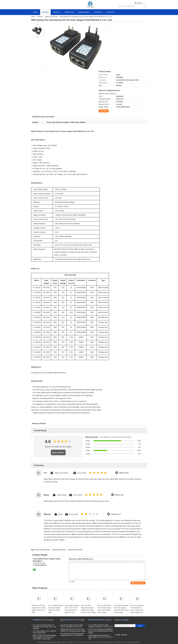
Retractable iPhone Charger (100, 620)
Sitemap (124, 635)
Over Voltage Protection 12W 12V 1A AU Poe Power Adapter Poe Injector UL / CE (72, 609)
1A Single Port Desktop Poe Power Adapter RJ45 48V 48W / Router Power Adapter (121, 609)
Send (140, 626)
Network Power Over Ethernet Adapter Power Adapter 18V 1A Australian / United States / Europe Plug (45, 637)
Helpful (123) (124, 473)
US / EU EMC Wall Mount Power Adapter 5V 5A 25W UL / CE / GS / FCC (101, 626)
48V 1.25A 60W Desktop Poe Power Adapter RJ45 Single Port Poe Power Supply (88, 609)
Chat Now (110, 12)
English (140, 3)
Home (35, 12)
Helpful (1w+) (116, 514)
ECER (138, 642)
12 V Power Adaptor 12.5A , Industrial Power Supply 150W (44, 632)
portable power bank (75, 550)
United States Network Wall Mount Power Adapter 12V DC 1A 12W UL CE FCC (101, 637)
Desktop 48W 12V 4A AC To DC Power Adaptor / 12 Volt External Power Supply (73, 630)
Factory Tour (69, 12)
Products (45, 12)
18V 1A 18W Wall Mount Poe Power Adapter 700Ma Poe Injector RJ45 (56, 609)
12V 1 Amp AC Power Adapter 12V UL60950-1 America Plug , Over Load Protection (44, 627)
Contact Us (98, 12)
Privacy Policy (42, 642)
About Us (57, 12)
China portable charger (54, 642)
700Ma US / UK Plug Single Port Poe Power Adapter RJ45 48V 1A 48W (39, 609)
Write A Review (58, 453)
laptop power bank (59, 550)
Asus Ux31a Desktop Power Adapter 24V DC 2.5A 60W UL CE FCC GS (72, 626)
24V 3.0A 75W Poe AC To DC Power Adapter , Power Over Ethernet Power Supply (105, 609)
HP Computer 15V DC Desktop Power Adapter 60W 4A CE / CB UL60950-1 (72, 634)
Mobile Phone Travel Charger (73, 620)
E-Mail (118, 635)
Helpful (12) (119, 495)
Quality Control (84, 12)
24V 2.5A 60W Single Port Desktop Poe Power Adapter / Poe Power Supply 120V (137, 609)
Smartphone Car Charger (43, 620)
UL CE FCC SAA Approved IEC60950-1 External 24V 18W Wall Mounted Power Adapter (101, 631)
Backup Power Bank (51, 17)
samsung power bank (42, 550)
